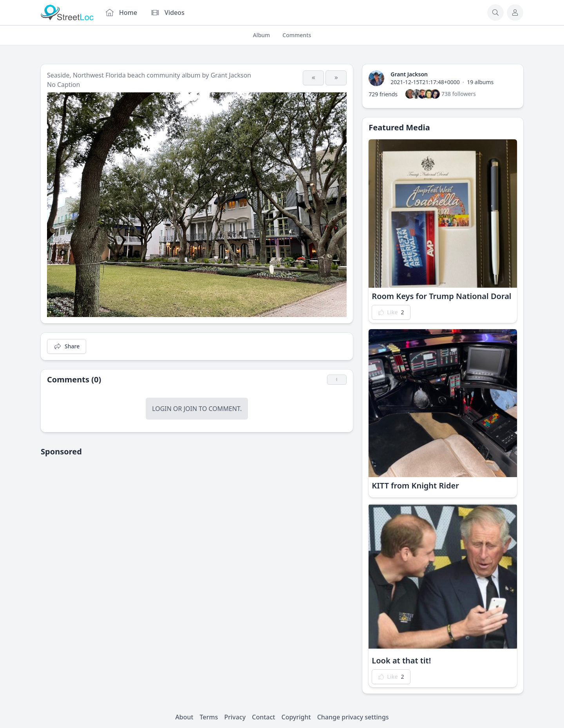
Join (190, 409)
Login (162, 409)
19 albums (480, 82)
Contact (263, 717)
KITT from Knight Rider (415, 486)
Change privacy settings (353, 717)
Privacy (235, 717)
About (184, 717)
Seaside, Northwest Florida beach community (114, 75)
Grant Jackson (231, 75)
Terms (209, 717)
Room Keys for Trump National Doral (441, 296)
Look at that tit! (401, 660)
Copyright (296, 717)
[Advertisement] (197, 518)
